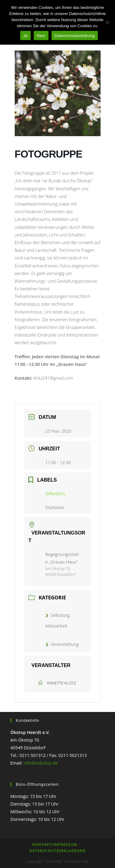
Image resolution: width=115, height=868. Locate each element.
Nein (41, 36)
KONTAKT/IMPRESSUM (55, 845)
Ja (25, 36)
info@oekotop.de (41, 763)
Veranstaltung (62, 644)
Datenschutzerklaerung (57, 851)
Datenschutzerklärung (75, 36)
